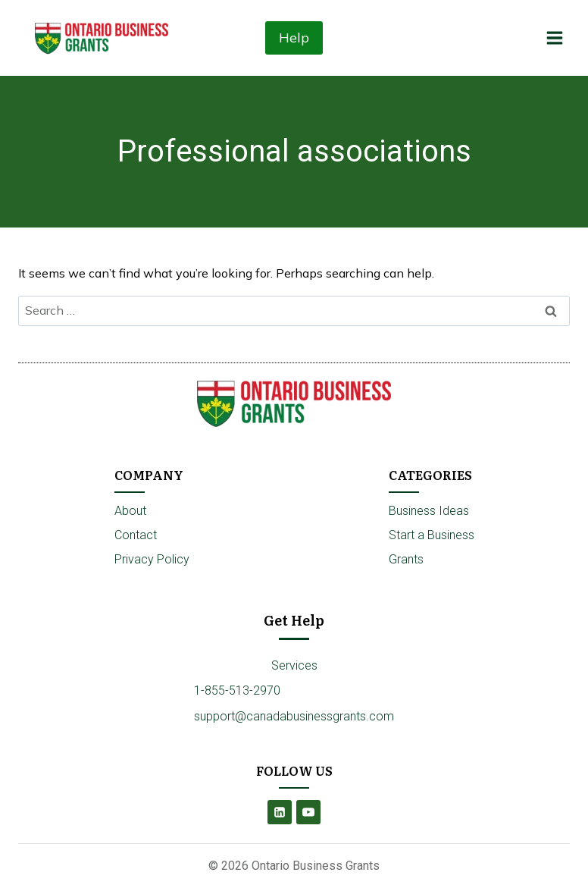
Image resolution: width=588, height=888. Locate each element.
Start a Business (432, 535)
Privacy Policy (152, 559)
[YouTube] (308, 812)
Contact (136, 535)
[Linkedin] (280, 812)
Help (294, 38)
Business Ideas (429, 511)
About (130, 511)
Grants (406, 559)
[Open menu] (554, 38)
